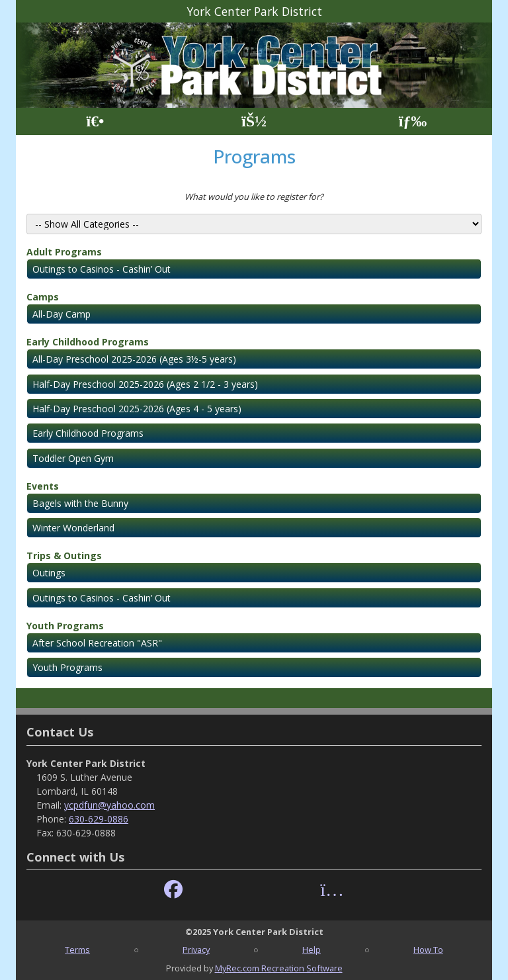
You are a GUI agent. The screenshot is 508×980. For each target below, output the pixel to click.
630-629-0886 (99, 819)
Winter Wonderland (73, 528)
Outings (49, 573)
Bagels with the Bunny (80, 503)
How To (428, 950)
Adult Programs (64, 252)
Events (43, 486)
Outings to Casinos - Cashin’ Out (102, 269)
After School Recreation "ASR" (97, 643)
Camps (43, 297)
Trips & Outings (64, 556)
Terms (77, 950)
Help (312, 950)
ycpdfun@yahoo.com (109, 805)
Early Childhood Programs (88, 342)
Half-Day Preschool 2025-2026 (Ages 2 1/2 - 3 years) (145, 384)
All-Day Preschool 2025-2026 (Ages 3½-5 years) (134, 359)
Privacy (196, 950)
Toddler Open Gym (73, 458)
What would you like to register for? (254, 197)
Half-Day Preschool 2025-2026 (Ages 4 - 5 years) (137, 409)
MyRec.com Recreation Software (279, 968)
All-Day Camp (62, 314)
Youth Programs (65, 626)
